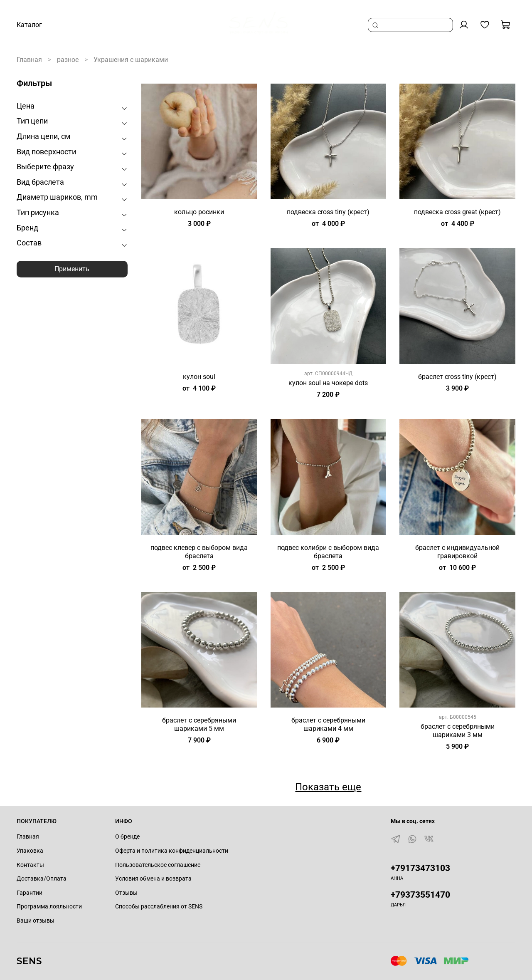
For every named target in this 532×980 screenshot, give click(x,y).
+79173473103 (420, 868)
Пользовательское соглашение (158, 865)
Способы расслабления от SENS (159, 907)
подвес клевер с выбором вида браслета (199, 552)
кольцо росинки (199, 212)
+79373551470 (420, 895)
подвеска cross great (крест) (457, 212)
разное (68, 60)
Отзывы (126, 893)
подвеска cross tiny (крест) (328, 212)
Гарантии (30, 893)
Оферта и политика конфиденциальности (172, 851)
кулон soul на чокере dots (328, 383)
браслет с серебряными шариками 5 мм (199, 724)
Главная (29, 60)
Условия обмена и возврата (153, 879)
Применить (72, 269)
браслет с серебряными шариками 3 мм (458, 731)
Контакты (30, 865)
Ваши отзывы (36, 921)
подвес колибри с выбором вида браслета (328, 552)
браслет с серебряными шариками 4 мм (328, 724)
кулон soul (199, 377)
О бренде (127, 837)
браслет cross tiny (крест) (457, 377)
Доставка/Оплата (42, 879)
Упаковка (30, 851)
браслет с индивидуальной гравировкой (457, 552)
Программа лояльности (49, 907)
